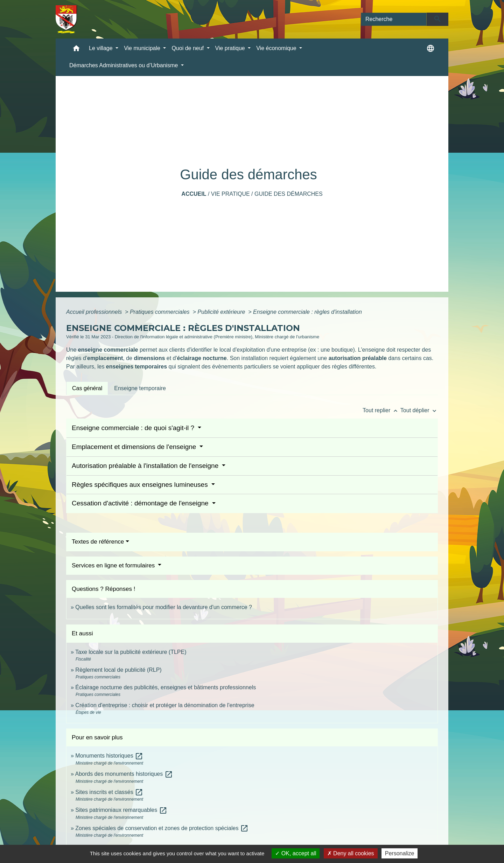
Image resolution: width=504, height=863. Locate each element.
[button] (76, 50)
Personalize (400, 853)
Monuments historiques (109, 756)
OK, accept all (296, 853)
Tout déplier (419, 410)
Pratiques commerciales (160, 312)
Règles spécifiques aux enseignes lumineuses (141, 485)
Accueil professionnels (95, 312)
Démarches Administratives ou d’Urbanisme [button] (124, 65)
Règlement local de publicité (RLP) (118, 670)
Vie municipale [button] (143, 48)
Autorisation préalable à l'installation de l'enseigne (146, 466)
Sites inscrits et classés (109, 792)
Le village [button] (101, 48)
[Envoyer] (438, 19)
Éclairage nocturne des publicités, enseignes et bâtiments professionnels (166, 687)
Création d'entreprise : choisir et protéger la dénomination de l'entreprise (165, 705)
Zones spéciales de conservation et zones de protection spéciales (162, 828)
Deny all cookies (351, 853)
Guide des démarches (289, 194)
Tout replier (381, 410)
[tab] (87, 388)
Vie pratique (230, 194)
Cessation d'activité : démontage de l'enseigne (141, 503)
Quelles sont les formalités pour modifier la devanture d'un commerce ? (164, 607)
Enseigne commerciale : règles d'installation (307, 312)
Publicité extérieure (222, 312)
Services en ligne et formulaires (114, 565)
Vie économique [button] (277, 48)
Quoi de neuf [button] (188, 48)
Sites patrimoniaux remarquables (121, 810)
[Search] (394, 19)
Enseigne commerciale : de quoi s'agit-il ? (134, 428)
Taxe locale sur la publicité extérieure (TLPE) (131, 652)
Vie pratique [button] (231, 48)
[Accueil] (66, 19)
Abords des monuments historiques (124, 774)
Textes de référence (98, 542)
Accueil (194, 194)
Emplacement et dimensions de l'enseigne (135, 447)
